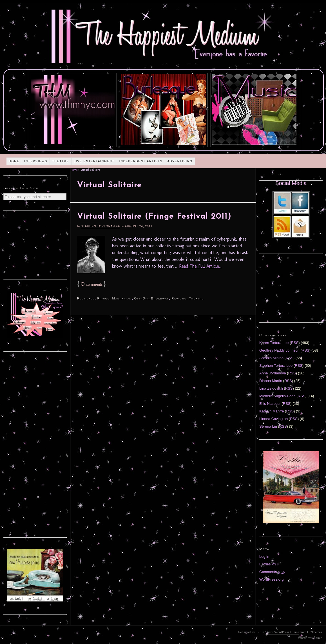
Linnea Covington (273, 419)
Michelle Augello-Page (277, 396)
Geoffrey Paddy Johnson (279, 350)
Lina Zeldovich (271, 388)
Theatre (61, 161)
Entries (269, 564)
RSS (295, 343)
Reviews (179, 298)
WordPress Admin (310, 638)
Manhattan (122, 298)
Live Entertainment (94, 161)
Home (14, 161)
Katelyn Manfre (272, 411)
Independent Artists (141, 161)
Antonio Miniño (271, 358)
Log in (264, 557)
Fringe (103, 298)
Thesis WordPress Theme (282, 632)
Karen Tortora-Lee (274, 343)
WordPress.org (271, 579)
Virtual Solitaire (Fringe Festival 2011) (154, 217)
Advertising (180, 161)
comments (91, 284)
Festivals (86, 298)
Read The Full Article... (200, 266)
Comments (272, 572)
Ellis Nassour (270, 404)
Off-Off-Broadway (152, 298)
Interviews (36, 161)
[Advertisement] (35, 244)
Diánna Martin (271, 381)
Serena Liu (268, 426)
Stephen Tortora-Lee (100, 226)
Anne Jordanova (273, 373)
